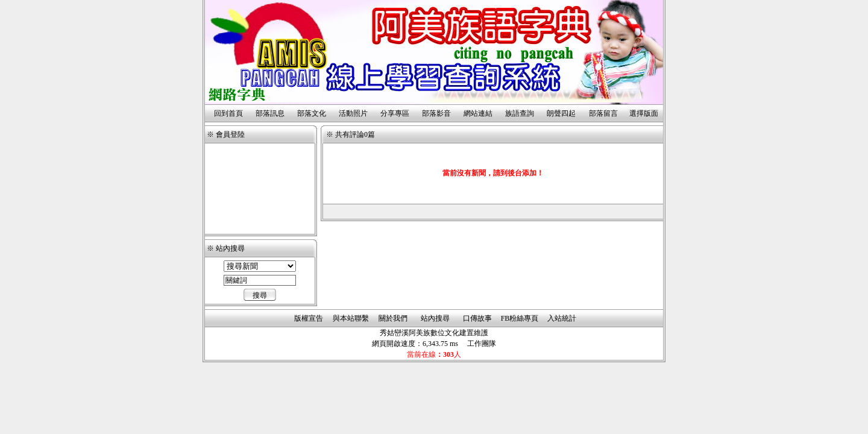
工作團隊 (482, 344)
